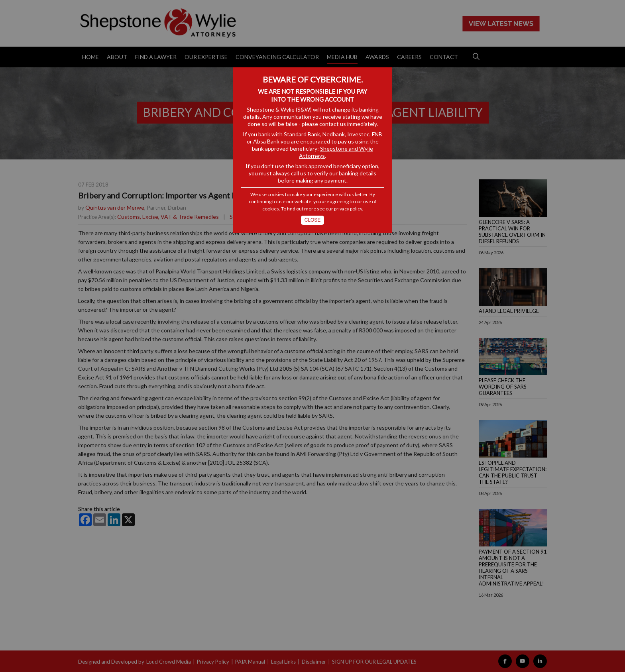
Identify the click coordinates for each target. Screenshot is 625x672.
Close (313, 220)
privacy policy (348, 209)
